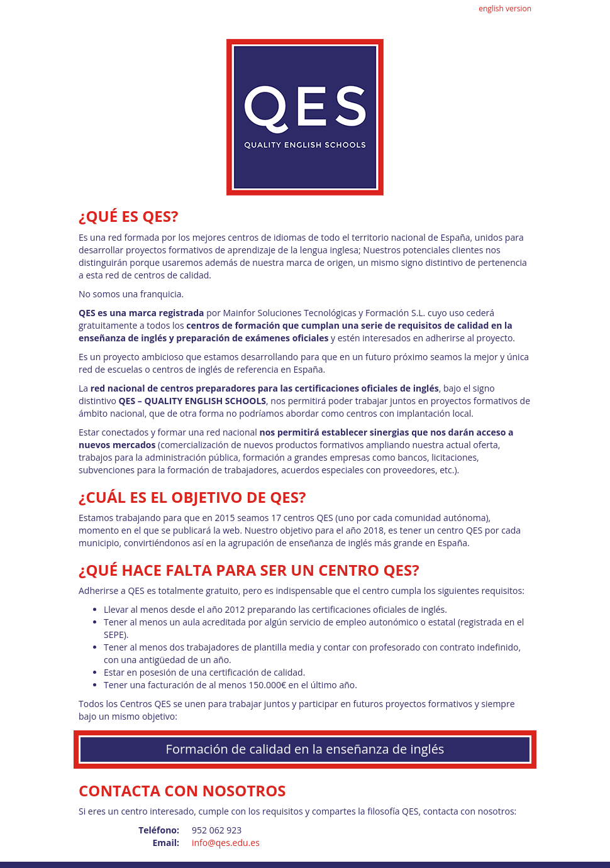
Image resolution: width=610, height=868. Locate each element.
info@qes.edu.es (226, 843)
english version (505, 8)
